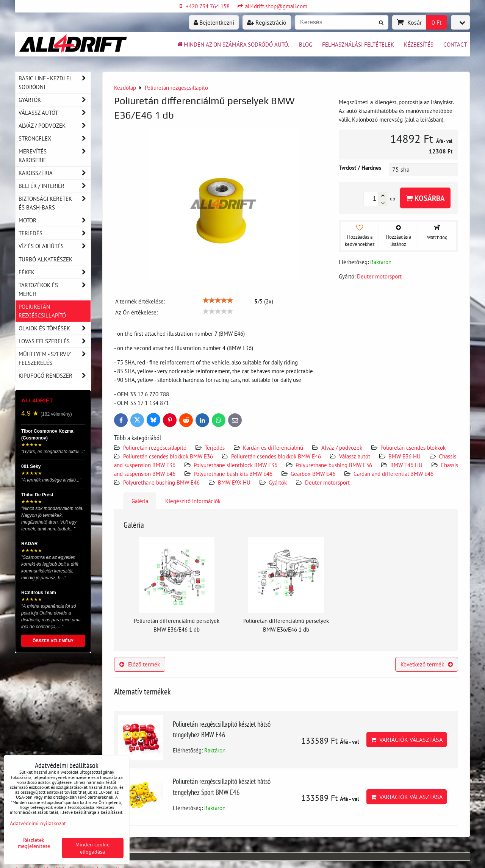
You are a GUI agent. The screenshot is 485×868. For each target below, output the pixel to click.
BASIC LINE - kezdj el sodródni (55, 83)
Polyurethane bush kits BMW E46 (233, 474)
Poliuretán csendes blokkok (413, 447)
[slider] (218, 300)
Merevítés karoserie (55, 156)
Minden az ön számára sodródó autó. (233, 44)
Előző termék (140, 664)
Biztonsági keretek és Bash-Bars (55, 203)
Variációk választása (407, 740)
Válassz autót (355, 456)
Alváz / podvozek (342, 447)
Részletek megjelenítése (34, 843)
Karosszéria (55, 173)
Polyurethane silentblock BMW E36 (235, 465)
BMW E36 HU (404, 456)
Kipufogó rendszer (55, 376)
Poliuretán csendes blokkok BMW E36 (168, 456)
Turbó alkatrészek (45, 259)
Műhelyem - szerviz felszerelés (55, 358)
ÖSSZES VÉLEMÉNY (53, 641)
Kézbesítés (419, 44)
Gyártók (278, 482)
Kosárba (425, 198)
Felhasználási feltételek (358, 44)
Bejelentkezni (214, 22)
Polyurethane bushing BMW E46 (161, 482)
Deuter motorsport (327, 482)
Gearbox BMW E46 (313, 474)
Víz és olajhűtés (55, 246)
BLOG (306, 44)
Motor (55, 220)
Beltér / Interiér (55, 186)
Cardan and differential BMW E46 (393, 474)
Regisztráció (267, 22)
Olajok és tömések (55, 328)
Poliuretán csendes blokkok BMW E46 (276, 456)
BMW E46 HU (406, 465)
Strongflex (55, 138)
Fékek (55, 272)
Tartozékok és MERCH (55, 289)
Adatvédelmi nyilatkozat (38, 823)
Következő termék (427, 664)
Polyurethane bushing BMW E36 (334, 465)
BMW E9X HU (234, 482)
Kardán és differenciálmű (273, 447)
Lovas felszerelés (55, 341)
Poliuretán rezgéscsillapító (155, 447)
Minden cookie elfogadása (92, 848)
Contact (455, 44)
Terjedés (215, 447)
